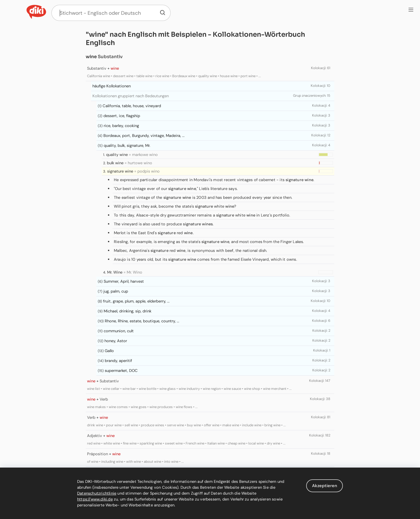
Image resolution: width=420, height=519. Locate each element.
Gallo (109, 351)
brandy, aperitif (118, 361)
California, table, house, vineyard (132, 106)
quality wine (117, 155)
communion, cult (119, 331)
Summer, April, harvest (124, 281)
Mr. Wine (115, 272)
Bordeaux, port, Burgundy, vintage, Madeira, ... (144, 136)
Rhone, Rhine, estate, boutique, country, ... (142, 321)
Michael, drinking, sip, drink (127, 311)
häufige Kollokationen (112, 86)
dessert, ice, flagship (122, 116)
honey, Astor (116, 341)
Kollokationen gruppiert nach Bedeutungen (131, 96)
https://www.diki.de (95, 499)
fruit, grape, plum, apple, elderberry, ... (136, 301)
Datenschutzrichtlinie (97, 493)
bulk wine (115, 163)
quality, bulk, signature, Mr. (127, 145)
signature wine (120, 171)
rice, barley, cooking (121, 126)
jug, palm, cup (116, 291)
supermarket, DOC (121, 371)
